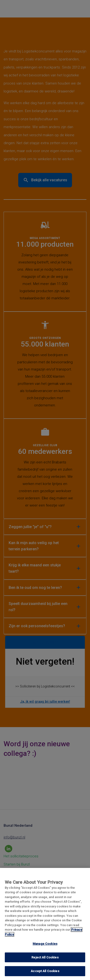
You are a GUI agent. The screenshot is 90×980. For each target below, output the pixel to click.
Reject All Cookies (45, 957)
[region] (45, 924)
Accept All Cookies (45, 971)
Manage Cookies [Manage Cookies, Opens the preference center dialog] (45, 944)
